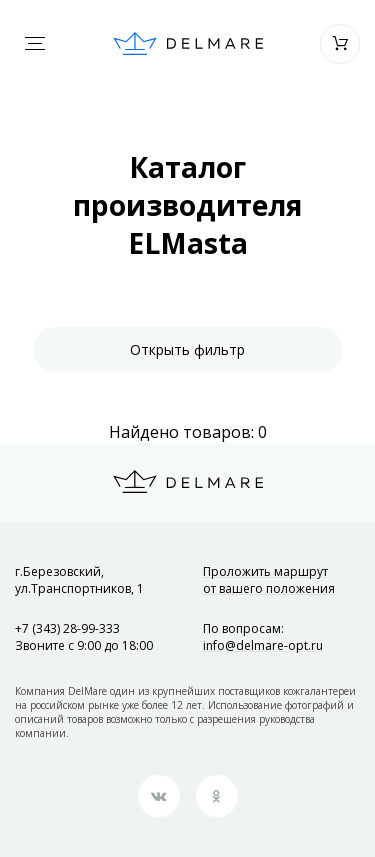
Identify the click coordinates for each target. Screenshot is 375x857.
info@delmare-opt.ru (263, 645)
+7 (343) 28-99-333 (67, 628)
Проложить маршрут (269, 580)
